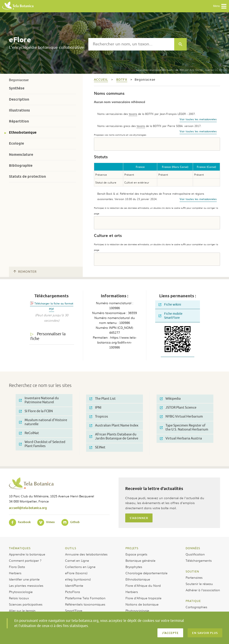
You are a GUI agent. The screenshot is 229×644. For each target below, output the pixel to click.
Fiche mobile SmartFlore (171, 316)
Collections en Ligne (80, 567)
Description (19, 99)
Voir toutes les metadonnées (198, 119)
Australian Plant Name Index (114, 425)
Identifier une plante (24, 579)
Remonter (25, 272)
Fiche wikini (170, 305)
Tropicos (99, 417)
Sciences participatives (26, 604)
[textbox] (131, 44)
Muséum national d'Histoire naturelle (43, 422)
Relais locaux (19, 598)
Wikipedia (170, 399)
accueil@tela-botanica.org (28, 508)
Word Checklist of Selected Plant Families (42, 444)
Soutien (192, 571)
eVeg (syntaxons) (78, 579)
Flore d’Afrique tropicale (143, 598)
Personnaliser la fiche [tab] (48, 336)
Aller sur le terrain (22, 610)
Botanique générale (140, 560)
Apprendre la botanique (27, 554)
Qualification (195, 554)
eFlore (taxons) (76, 573)
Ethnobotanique (23, 132)
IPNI (95, 408)
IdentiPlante (74, 585)
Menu (220, 6)
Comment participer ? (25, 560)
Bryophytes (134, 567)
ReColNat (29, 433)
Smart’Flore (74, 610)
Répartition (19, 121)
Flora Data (17, 567)
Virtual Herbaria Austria (181, 438)
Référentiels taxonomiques (85, 604)
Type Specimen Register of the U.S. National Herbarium (184, 428)
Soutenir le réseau (199, 584)
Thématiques (20, 548)
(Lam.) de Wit (160, 70)
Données (193, 548)
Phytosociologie (21, 592)
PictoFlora (73, 592)
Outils (71, 548)
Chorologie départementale (146, 573)
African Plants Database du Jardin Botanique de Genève (114, 436)
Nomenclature (21, 155)
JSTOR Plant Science (178, 408)
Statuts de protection (27, 176)
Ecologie (16, 143)
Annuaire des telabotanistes (86, 554)
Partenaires (194, 577)
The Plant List (103, 399)
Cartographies (196, 607)
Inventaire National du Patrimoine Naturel (39, 400)
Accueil (101, 80)
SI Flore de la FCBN (36, 411)
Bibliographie (21, 166)
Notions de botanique (142, 604)
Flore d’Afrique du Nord (143, 585)
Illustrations (19, 110)
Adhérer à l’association (203, 590)
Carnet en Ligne (77, 560)
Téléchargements (199, 560)
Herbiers (15, 573)
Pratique (193, 601)
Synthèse (17, 88)
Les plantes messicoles (26, 585)
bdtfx (122, 80)
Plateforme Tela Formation (85, 598)
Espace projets (136, 554)
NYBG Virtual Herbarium (181, 417)
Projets (132, 548)
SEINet (97, 447)
